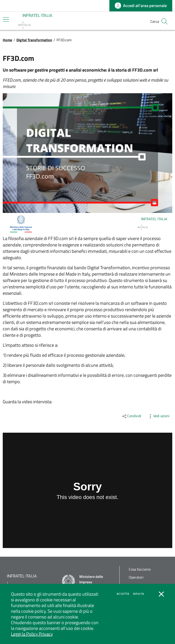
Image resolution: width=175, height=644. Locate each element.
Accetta (123, 594)
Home (7, 40)
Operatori (136, 577)
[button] (165, 21)
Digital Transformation (34, 40)
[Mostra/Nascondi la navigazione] (6, 19)
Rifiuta (139, 594)
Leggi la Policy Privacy (32, 634)
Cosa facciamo (140, 569)
